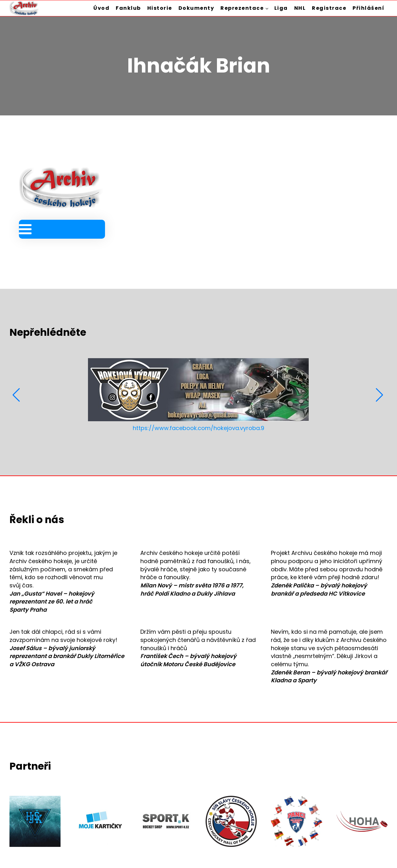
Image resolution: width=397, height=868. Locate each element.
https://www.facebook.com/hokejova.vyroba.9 (198, 428)
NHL (300, 8)
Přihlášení (368, 8)
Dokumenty (196, 8)
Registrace (329, 8)
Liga (281, 8)
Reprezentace (242, 8)
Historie (160, 8)
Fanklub (128, 8)
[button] (17, 395)
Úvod (101, 8)
